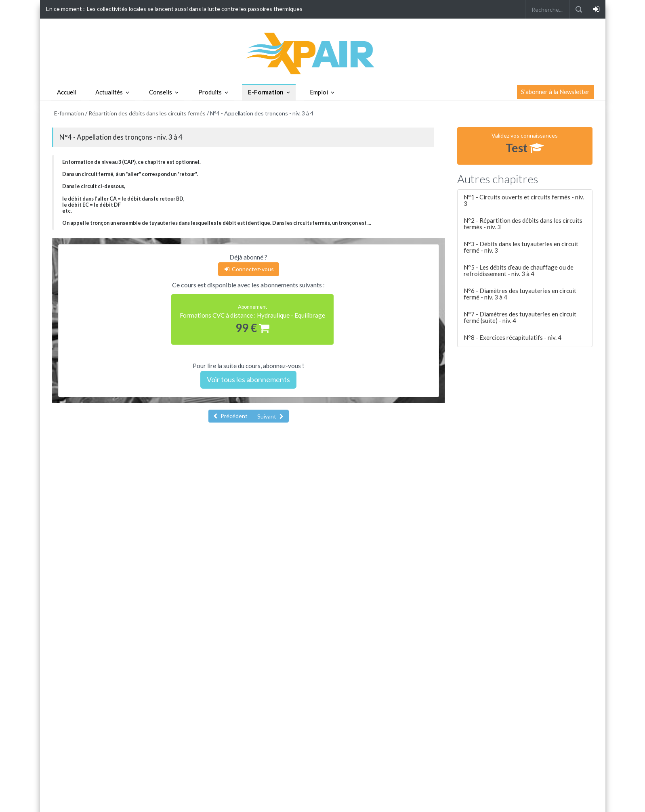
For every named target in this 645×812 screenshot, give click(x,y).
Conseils (161, 92)
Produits (210, 92)
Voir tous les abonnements (248, 379)
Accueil (67, 92)
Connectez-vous (249, 269)
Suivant (270, 416)
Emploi (319, 92)
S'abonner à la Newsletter (555, 92)
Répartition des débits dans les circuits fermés (147, 113)
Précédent (230, 416)
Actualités (109, 92)
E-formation (69, 113)
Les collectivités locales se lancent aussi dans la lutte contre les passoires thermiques (195, 9)
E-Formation (266, 92)
